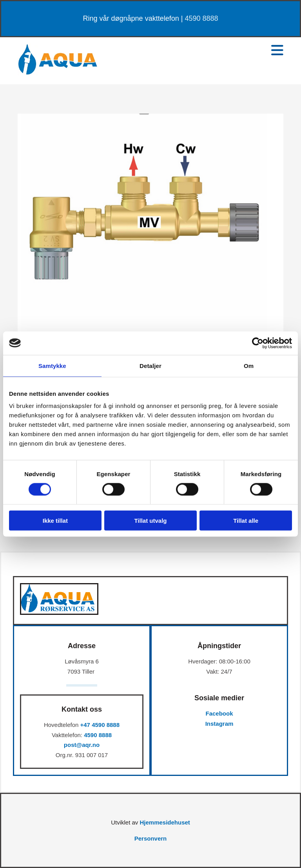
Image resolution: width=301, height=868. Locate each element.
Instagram (219, 724)
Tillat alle (246, 521)
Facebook (219, 713)
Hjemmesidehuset (165, 822)
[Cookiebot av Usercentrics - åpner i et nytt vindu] (258, 343)
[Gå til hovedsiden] (58, 73)
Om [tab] (249, 365)
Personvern (151, 838)
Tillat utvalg (150, 521)
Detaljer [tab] (150, 365)
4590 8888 (201, 18)
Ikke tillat (55, 521)
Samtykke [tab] (52, 365)
